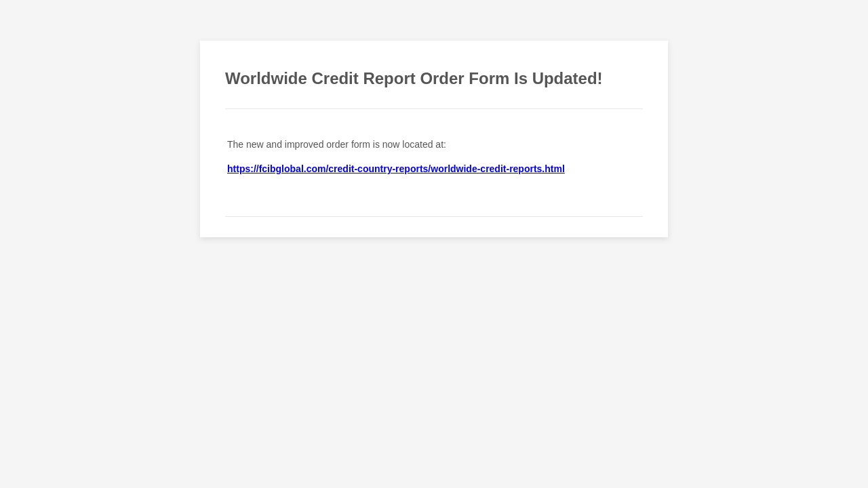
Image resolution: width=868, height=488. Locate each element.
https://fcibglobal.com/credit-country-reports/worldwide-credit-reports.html (396, 169)
